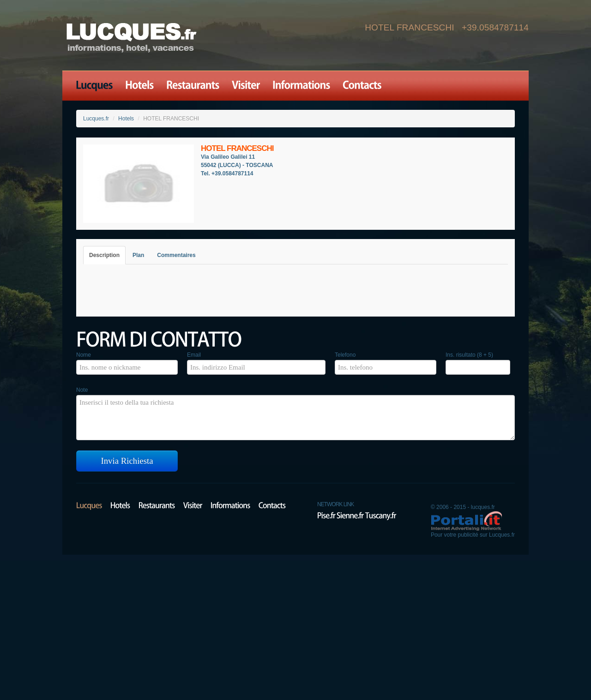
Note (82, 390)
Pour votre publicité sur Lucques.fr (473, 535)
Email (194, 355)
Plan (138, 255)
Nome (84, 355)
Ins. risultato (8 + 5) (469, 355)
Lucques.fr (96, 119)
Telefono (345, 355)
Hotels (126, 119)
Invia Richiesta (127, 461)
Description (104, 255)
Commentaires (176, 255)
